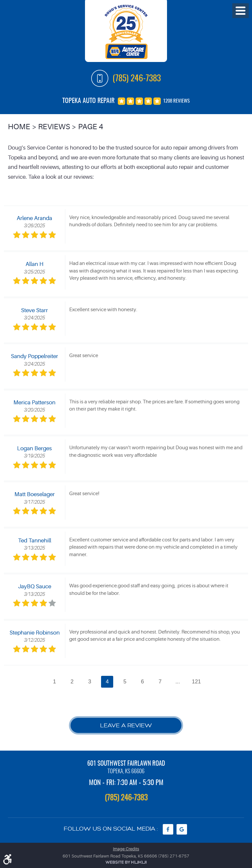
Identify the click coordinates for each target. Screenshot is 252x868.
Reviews (54, 127)
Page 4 (91, 127)
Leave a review (126, 725)
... (178, 681)
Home (19, 127)
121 (197, 681)
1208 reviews (176, 101)
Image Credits (126, 849)
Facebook (168, 829)
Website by (126, 862)
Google (182, 829)
